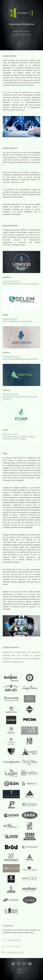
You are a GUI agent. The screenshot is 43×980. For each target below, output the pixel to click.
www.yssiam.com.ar (10, 434)
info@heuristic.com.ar (15, 952)
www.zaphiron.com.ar (11, 356)
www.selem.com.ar (10, 319)
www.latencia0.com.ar (11, 281)
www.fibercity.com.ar (11, 394)
